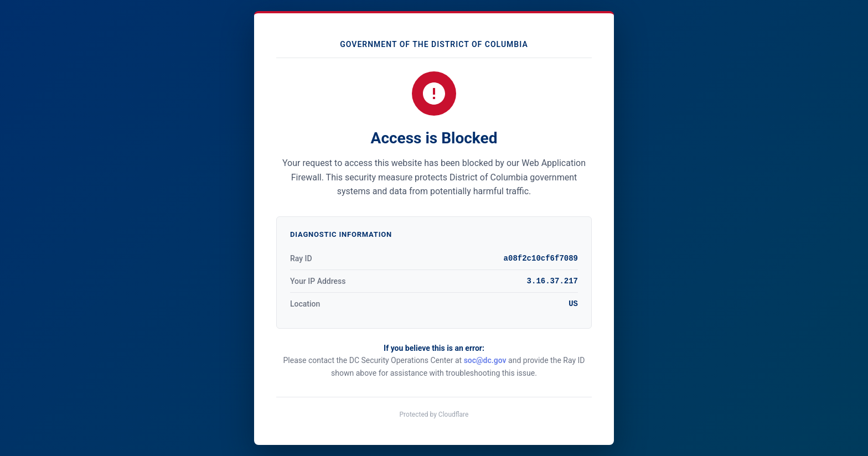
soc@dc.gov (485, 360)
